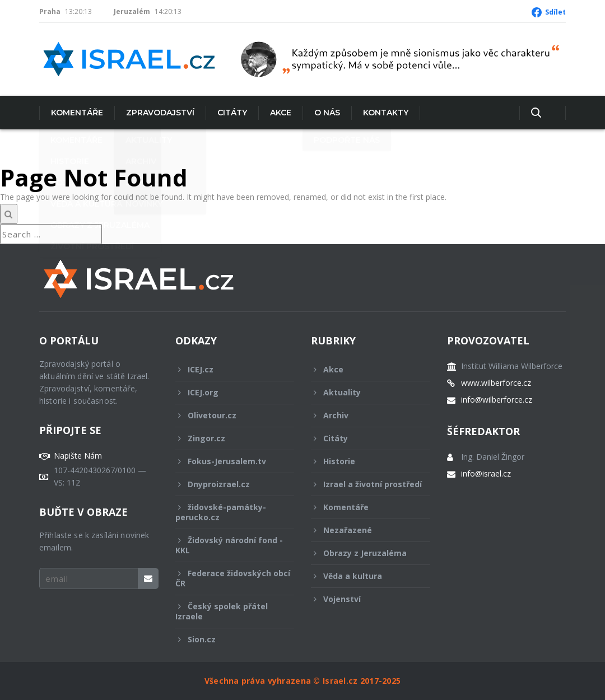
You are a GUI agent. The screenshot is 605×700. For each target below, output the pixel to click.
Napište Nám (78, 456)
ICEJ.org (227, 392)
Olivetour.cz (227, 415)
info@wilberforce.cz (497, 400)
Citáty (232, 113)
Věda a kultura (363, 576)
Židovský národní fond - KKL (229, 545)
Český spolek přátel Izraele (227, 611)
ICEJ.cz (227, 369)
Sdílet (555, 12)
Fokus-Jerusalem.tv (227, 461)
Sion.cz (227, 639)
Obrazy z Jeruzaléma (363, 553)
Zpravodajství (160, 113)
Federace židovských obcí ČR (233, 578)
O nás (327, 113)
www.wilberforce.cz (496, 383)
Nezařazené (363, 530)
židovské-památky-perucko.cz (227, 512)
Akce (281, 113)
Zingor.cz (227, 438)
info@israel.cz (486, 474)
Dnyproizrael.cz (227, 484)
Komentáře (77, 113)
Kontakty (386, 113)
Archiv (363, 415)
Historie (363, 461)
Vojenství (363, 599)
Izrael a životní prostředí (366, 487)
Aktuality (363, 392)
